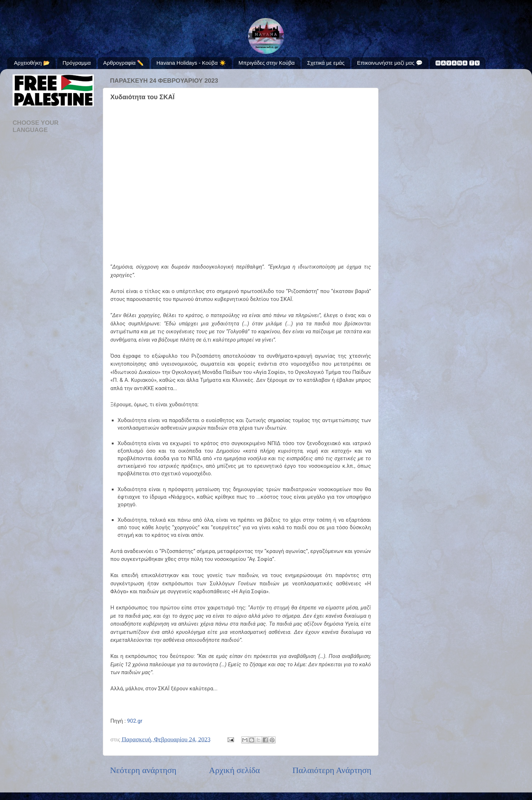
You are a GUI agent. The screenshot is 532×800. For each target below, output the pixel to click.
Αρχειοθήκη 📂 (32, 63)
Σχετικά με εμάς (326, 63)
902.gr (135, 721)
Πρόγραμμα (77, 63)
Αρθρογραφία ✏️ (123, 63)
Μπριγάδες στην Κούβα (267, 63)
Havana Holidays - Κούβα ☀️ (191, 63)
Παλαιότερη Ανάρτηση (332, 770)
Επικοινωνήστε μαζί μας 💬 (390, 63)
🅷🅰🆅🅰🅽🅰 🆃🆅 (458, 63)
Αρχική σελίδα (234, 770)
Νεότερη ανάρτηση (143, 770)
